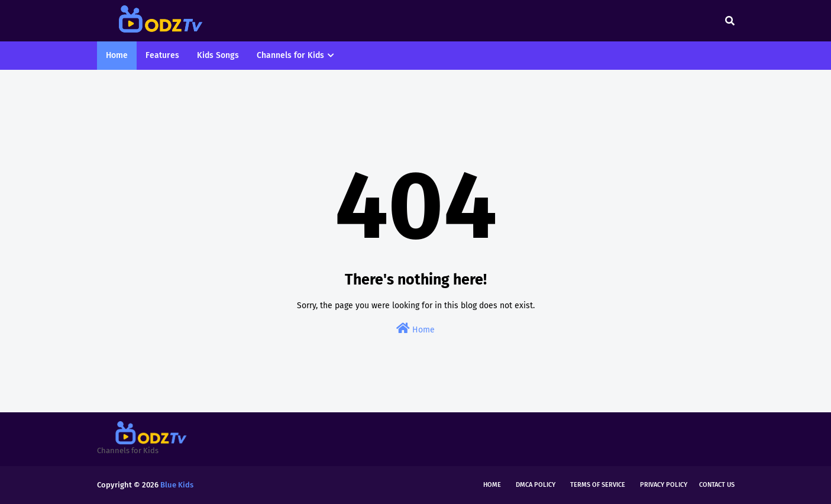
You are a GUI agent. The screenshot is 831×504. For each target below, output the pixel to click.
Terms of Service (598, 485)
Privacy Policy (664, 485)
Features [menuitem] (162, 55)
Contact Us (717, 485)
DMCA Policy (536, 485)
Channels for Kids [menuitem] (290, 55)
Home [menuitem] (117, 55)
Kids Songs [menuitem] (218, 55)
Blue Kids (177, 485)
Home (415, 329)
